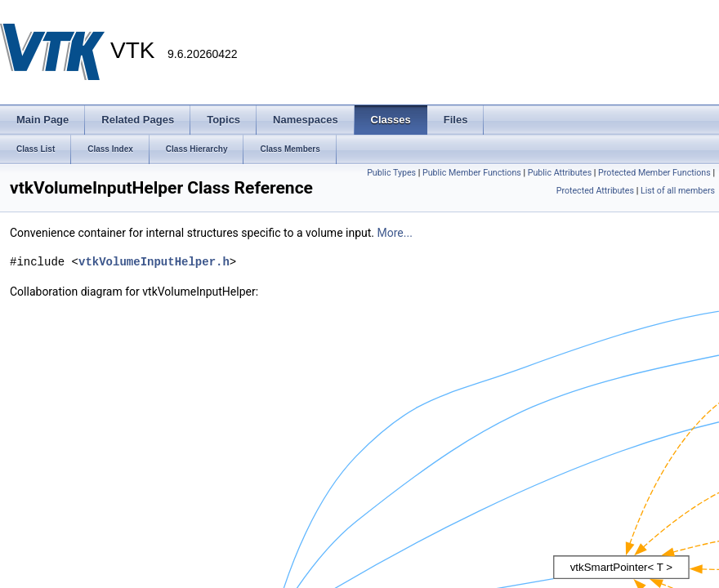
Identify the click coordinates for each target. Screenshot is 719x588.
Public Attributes (560, 173)
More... (395, 233)
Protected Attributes (595, 191)
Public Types (391, 173)
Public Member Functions (472, 173)
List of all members (678, 191)
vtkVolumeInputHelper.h (154, 262)
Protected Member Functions (654, 173)
